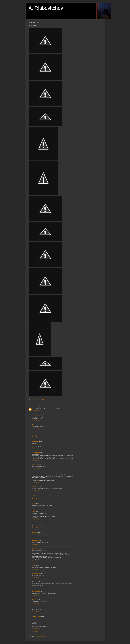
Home (52, 634)
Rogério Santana (36, 541)
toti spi (34, 565)
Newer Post (32, 634)
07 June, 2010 (35, 577)
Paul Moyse (35, 425)
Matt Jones (35, 600)
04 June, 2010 (35, 528)
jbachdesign (35, 407)
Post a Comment (34, 631)
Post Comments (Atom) (40, 637)
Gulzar (34, 512)
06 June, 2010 (35, 569)
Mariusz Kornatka (36, 616)
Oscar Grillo (35, 524)
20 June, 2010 (35, 628)
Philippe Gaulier (36, 495)
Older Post (73, 634)
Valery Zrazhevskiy (37, 487)
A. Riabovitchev (46, 8)
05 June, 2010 (35, 561)
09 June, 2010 (35, 587)
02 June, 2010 (35, 411)
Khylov (34, 473)
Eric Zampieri (35, 441)
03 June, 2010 (35, 491)
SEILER (34, 503)
